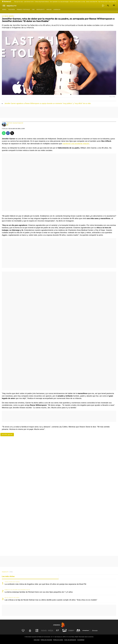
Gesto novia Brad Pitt (92, 2)
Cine (33, 10)
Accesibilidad (81, 640)
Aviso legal (37, 640)
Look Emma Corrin (29, 2)
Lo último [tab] (64, 577)
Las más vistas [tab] (8, 577)
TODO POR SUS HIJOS (12, 582)
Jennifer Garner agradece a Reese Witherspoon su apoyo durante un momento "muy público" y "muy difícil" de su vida (48, 103)
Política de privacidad (46, 640)
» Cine (11, 572)
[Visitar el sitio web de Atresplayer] (87, 631)
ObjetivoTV (5, 572)
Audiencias (57, 10)
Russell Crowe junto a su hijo (77, 2)
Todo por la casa (18, 2)
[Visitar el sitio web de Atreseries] (58, 631)
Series (4, 10)
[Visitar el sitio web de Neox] (37, 631)
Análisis (49, 10)
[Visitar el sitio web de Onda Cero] (64, 631)
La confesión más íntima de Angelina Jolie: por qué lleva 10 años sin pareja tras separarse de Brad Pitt (45, 584)
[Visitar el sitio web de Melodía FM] (78, 631)
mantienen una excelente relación (76, 144)
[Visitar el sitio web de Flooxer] (95, 631)
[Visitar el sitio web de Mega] (51, 631)
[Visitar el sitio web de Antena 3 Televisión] (23, 631)
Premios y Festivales (23, 10)
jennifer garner (7, 435)
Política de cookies (58, 640)
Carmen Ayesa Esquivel (15, 123)
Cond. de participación (70, 640)
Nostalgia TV (41, 10)
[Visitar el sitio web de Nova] (44, 631)
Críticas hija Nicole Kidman (42, 2)
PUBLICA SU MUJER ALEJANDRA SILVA (17, 590)
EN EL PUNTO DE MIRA (12, 598)
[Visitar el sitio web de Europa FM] (71, 631)
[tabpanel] (59, 591)
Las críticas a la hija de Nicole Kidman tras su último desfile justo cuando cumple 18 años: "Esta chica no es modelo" (51, 600)
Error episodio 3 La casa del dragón (59, 2)
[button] (108, 6)
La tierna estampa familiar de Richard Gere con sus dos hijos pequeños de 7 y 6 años (39, 592)
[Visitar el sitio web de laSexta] (30, 631)
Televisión (12, 10)
